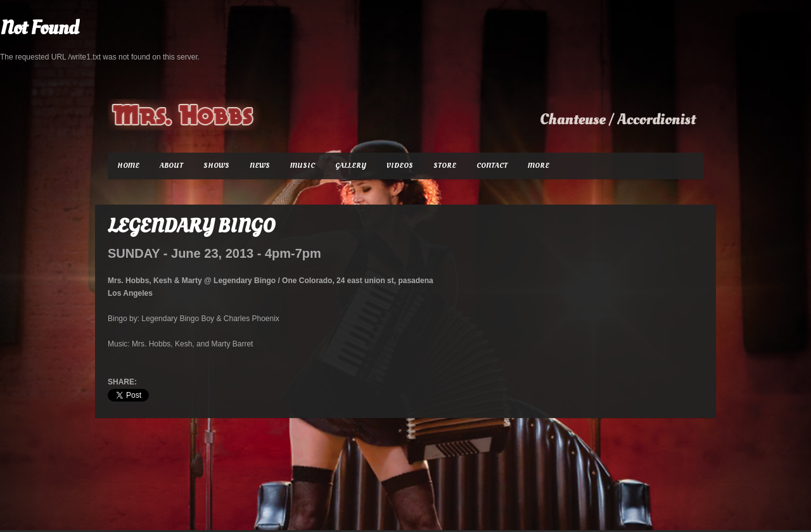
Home (128, 166)
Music (303, 166)
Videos (400, 166)
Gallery (351, 166)
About (171, 166)
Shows (216, 166)
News (260, 166)
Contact (492, 166)
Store (445, 166)
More (539, 166)
